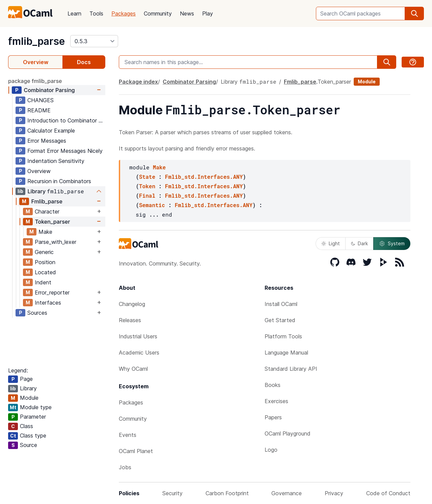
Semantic (152, 205)
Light (331, 243)
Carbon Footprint (227, 493)
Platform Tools (283, 336)
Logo (271, 450)
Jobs (125, 467)
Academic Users (139, 353)
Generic (44, 252)
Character (47, 212)
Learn (74, 13)
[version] (94, 41)
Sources (37, 313)
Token (147, 186)
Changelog (132, 304)
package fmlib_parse (35, 81)
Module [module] (367, 81)
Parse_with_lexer (56, 242)
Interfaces (48, 303)
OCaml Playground (288, 433)
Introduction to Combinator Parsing (66, 120)
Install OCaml (281, 304)
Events (128, 435)
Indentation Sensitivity (56, 161)
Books (273, 385)
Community (158, 13)
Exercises (276, 401)
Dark (359, 243)
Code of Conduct (388, 493)
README (39, 110)
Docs (84, 62)
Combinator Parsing (49, 90)
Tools (96, 13)
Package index (138, 82)
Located (45, 272)
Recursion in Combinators (59, 181)
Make (45, 232)
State (147, 177)
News (187, 13)
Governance (287, 493)
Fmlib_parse (47, 201)
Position (45, 262)
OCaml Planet (136, 451)
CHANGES (40, 100)
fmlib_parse (36, 41)
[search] (414, 13)
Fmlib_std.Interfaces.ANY (204, 177)
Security (172, 493)
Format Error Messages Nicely (65, 151)
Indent (43, 282)
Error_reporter (52, 292)
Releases (130, 320)
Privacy (334, 493)
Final (147, 195)
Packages (124, 13)
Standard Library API (291, 369)
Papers (273, 417)
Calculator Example (51, 131)
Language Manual (286, 353)
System (392, 244)
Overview (36, 62)
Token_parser (52, 222)
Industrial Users (138, 336)
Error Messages (47, 141)
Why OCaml (133, 369)
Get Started (280, 320)
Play (208, 13)
